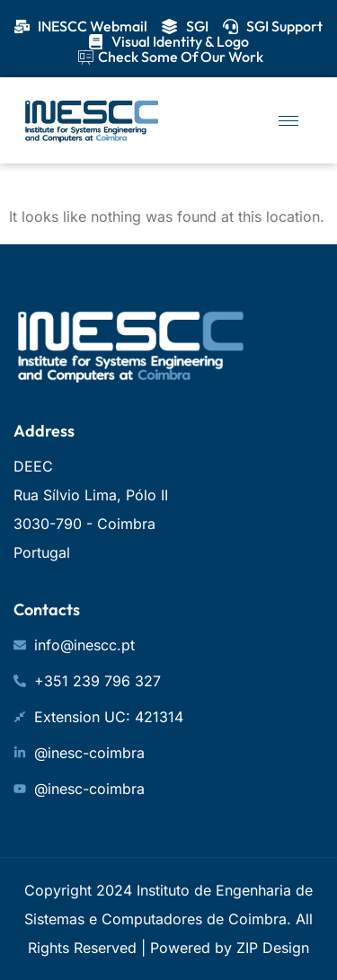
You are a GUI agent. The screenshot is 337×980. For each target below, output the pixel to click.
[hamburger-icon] (288, 121)
